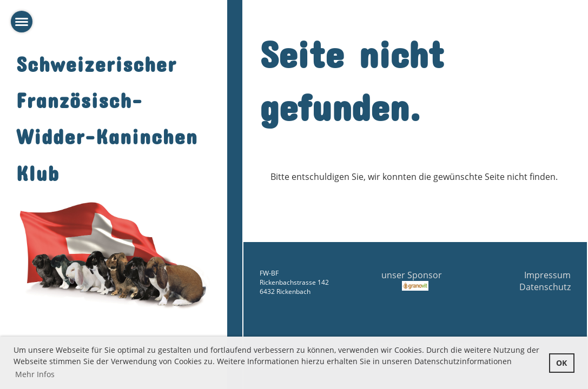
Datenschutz (545, 287)
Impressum (547, 275)
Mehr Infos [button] (35, 374)
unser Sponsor (415, 280)
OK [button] (561, 363)
